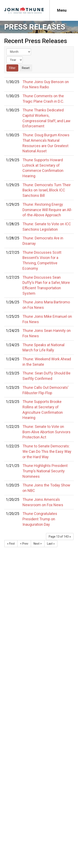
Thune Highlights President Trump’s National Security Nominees (45, 471)
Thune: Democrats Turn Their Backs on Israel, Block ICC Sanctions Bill (47, 190)
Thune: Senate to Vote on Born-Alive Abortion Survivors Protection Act (46, 432)
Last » (51, 544)
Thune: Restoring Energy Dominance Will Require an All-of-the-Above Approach (47, 210)
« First (11, 544)
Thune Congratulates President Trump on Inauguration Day (40, 519)
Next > (38, 544)
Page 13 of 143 (60, 537)
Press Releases (35, 27)
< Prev (24, 544)
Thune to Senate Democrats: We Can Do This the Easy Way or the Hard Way (47, 451)
